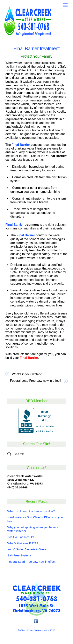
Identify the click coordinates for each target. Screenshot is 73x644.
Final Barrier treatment (36, 48)
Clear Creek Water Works (35, 630)
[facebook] (36, 621)
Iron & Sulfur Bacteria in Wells (27, 549)
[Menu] (65, 5)
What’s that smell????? (23, 543)
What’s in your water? (27, 374)
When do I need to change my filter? (31, 511)
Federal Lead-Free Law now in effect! (36, 381)
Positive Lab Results (21, 537)
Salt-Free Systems (20, 555)
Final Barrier (15, 225)
